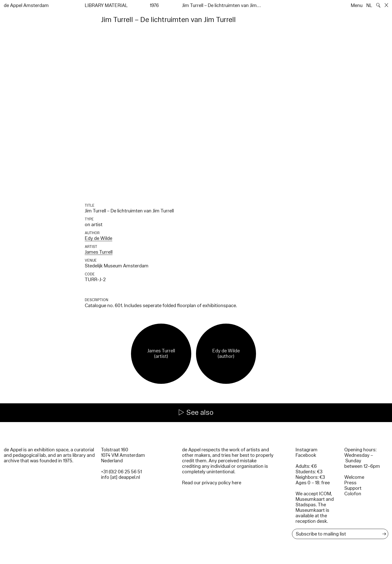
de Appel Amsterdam (26, 5)
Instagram (306, 450)
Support (353, 488)
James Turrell (99, 252)
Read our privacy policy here (212, 483)
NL (369, 5)
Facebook (306, 455)
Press (350, 483)
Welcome (354, 477)
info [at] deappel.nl (120, 477)
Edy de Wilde (98, 238)
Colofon (353, 494)
